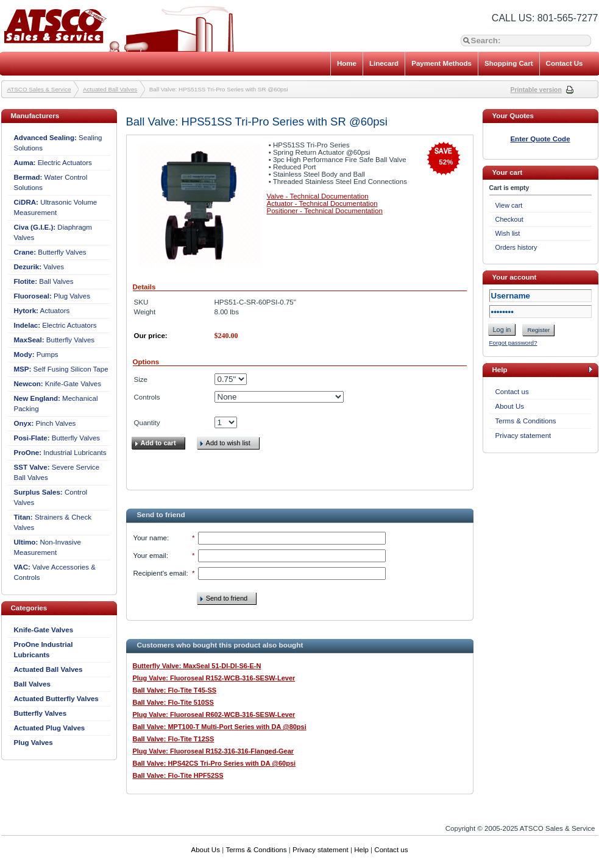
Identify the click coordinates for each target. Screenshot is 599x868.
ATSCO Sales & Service (39, 89)
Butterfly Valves (50, 252)
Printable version (536, 90)
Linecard (384, 63)
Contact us (512, 392)
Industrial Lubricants (60, 453)
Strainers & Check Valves (53, 522)
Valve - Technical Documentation (318, 196)
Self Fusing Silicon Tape (61, 369)
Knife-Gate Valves (58, 384)
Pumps (36, 355)
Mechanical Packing (56, 404)
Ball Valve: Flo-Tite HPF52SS (178, 775)
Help (361, 850)
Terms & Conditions (526, 421)
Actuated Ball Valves (110, 89)
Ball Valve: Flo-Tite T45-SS (175, 690)
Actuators (42, 311)
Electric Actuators (53, 163)
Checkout (509, 219)
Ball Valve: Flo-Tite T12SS (174, 739)
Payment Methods (441, 63)
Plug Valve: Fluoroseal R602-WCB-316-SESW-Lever (214, 715)
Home (347, 63)
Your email (150, 556)
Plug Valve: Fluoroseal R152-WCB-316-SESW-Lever (214, 678)
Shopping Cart (509, 63)
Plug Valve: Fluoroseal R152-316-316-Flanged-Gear (214, 751)
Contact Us (565, 63)
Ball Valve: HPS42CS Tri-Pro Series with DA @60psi (214, 763)
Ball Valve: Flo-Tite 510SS (173, 702)
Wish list (508, 233)
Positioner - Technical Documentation (325, 211)
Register (538, 330)
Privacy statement (523, 436)
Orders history (516, 247)
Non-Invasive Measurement (48, 547)
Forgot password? (513, 343)
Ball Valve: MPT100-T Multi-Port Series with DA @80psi (220, 727)
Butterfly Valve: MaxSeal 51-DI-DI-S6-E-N (197, 666)
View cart (509, 205)
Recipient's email (160, 573)
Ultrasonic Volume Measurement (56, 207)
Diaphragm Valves (53, 232)
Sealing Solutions (58, 143)
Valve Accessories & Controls (55, 572)
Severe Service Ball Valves (57, 472)
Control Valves (51, 497)
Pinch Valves (45, 423)
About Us (510, 406)
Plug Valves (52, 296)
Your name (150, 538)
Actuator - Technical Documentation (322, 203)
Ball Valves (44, 281)
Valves (39, 267)
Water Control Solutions (51, 182)
